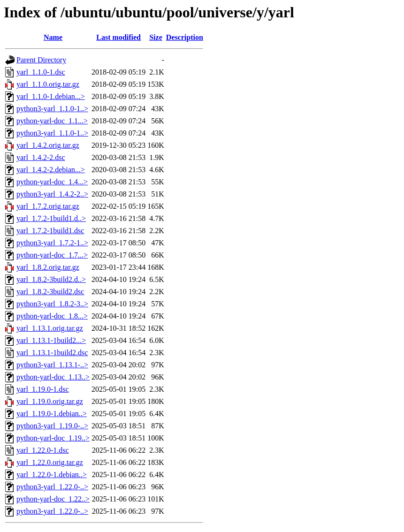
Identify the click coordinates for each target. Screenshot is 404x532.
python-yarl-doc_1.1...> (52, 121)
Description (185, 37)
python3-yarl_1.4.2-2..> (52, 194)
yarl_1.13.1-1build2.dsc (52, 353)
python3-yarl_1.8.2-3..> (52, 304)
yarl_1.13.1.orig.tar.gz (50, 328)
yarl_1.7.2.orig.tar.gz (48, 206)
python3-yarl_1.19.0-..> (52, 426)
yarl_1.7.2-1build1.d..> (51, 218)
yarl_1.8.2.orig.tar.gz (48, 267)
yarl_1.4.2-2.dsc (41, 157)
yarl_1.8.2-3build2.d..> (51, 279)
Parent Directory (41, 60)
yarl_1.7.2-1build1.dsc (50, 231)
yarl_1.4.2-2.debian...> (51, 170)
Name (53, 37)
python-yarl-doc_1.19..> (53, 438)
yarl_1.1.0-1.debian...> (51, 96)
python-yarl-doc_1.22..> (53, 499)
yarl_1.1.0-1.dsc (41, 72)
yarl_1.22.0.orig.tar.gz (50, 462)
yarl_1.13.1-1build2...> (51, 340)
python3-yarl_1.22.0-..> (52, 487)
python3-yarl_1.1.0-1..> (52, 109)
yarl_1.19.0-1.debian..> (52, 414)
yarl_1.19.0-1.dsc (43, 389)
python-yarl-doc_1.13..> (53, 377)
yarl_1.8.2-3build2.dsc (50, 292)
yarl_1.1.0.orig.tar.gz (48, 84)
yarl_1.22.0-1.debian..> (52, 475)
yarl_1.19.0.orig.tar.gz (50, 401)
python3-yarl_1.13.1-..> (52, 365)
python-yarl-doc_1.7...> (52, 255)
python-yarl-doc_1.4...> (52, 182)
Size (156, 37)
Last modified (118, 37)
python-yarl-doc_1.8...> (52, 316)
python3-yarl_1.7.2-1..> (52, 243)
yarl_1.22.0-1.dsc (43, 450)
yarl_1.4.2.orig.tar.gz (48, 145)
